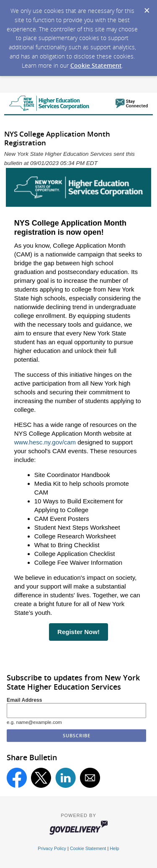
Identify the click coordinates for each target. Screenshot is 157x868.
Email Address (24, 700)
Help (114, 848)
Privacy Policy (52, 848)
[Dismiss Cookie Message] (147, 8)
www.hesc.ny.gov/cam (45, 442)
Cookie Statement (96, 65)
